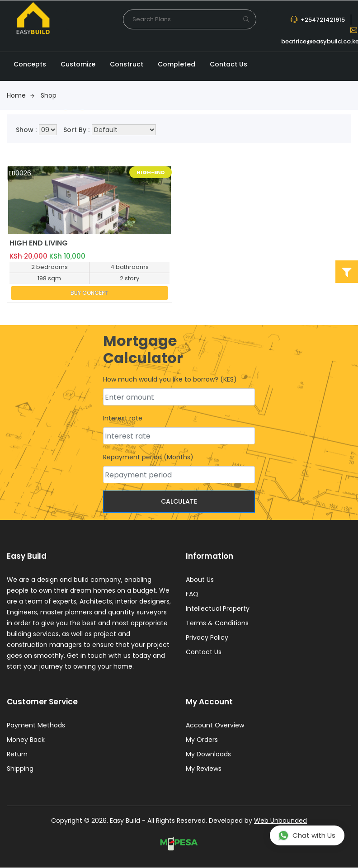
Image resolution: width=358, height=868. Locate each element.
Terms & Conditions (217, 623)
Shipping (20, 769)
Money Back (26, 741)
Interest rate (123, 419)
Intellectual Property (218, 609)
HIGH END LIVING (39, 243)
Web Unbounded (280, 821)
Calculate (179, 502)
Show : (26, 130)
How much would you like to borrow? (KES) (170, 380)
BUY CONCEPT (89, 293)
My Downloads (208, 755)
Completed (177, 64)
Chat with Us (307, 836)
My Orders (202, 741)
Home (21, 95)
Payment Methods (36, 726)
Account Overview (215, 726)
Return (17, 755)
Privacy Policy (207, 638)
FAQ (192, 594)
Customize (78, 64)
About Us (200, 580)
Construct (127, 64)
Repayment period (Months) (148, 458)
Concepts (30, 64)
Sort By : (76, 130)
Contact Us (228, 64)
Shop (49, 95)
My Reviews (204, 769)
